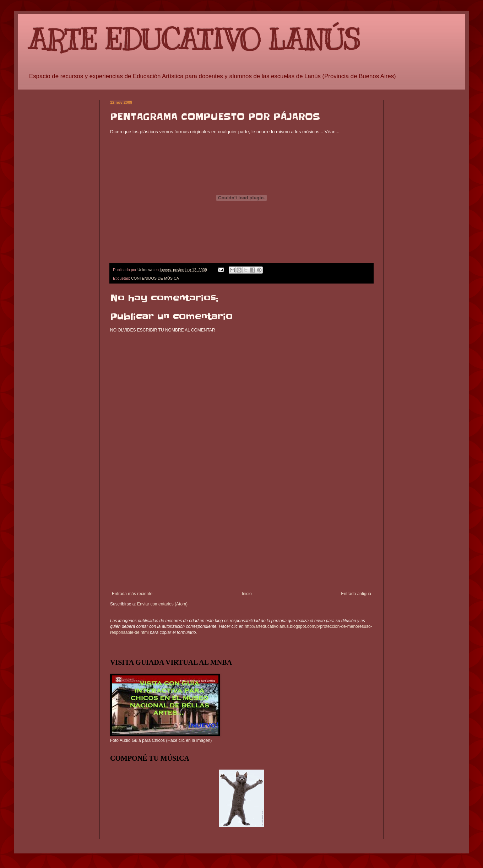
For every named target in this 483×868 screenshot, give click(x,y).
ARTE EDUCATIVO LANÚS (194, 40)
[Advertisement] (241, 538)
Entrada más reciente (132, 594)
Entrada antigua (356, 594)
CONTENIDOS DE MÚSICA (155, 278)
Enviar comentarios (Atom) (162, 604)
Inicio (247, 594)
